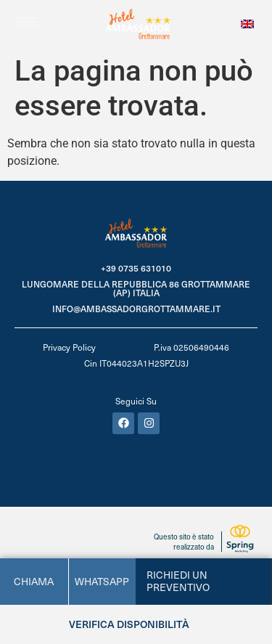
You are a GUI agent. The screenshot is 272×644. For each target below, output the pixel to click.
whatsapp (102, 581)
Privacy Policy (69, 347)
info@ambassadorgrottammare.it (136, 309)
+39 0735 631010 (136, 268)
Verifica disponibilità (129, 624)
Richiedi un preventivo (178, 581)
